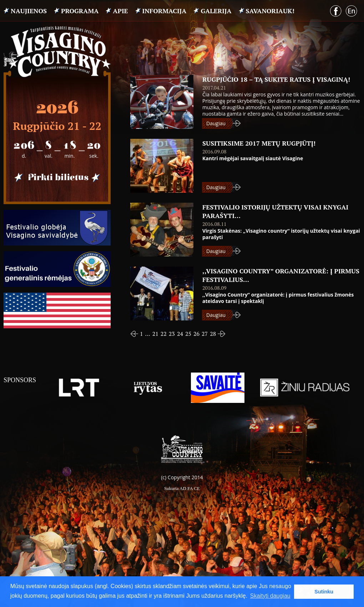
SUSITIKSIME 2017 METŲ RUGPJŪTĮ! (259, 143)
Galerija (216, 11)
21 (155, 334)
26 (196, 334)
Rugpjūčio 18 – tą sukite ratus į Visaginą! (276, 79)
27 (205, 334)
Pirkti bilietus (57, 178)
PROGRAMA (80, 11)
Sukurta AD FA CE (182, 488)
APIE (120, 11)
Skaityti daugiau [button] (270, 596)
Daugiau (216, 123)
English (352, 11)
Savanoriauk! (270, 11)
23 (172, 334)
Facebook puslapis (336, 11)
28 (213, 334)
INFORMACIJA (165, 11)
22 (164, 334)
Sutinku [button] (324, 592)
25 (188, 334)
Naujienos (29, 11)
